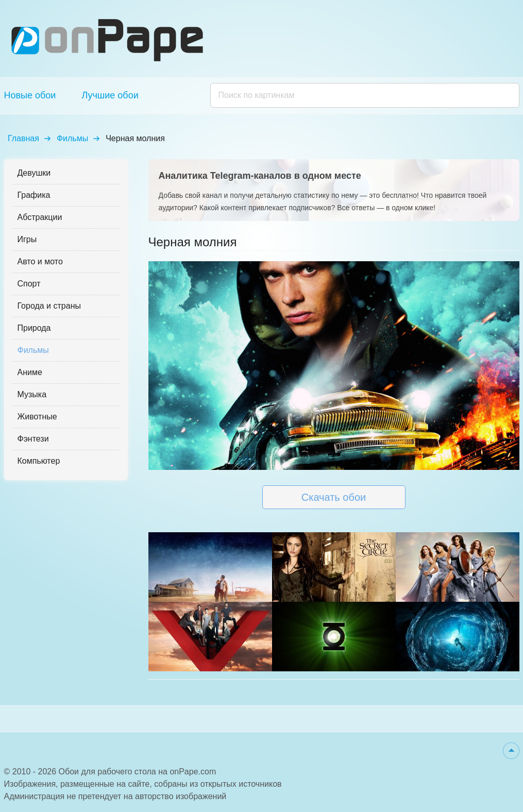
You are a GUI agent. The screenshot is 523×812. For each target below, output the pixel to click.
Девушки (34, 173)
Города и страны (49, 306)
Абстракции (40, 217)
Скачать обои (334, 497)
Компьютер (39, 461)
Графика (34, 195)
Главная (23, 138)
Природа (34, 328)
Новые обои (30, 95)
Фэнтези (33, 439)
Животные (37, 417)
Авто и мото (40, 261)
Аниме (30, 372)
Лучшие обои (110, 95)
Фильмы (72, 138)
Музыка (32, 394)
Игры (27, 239)
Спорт (29, 284)
